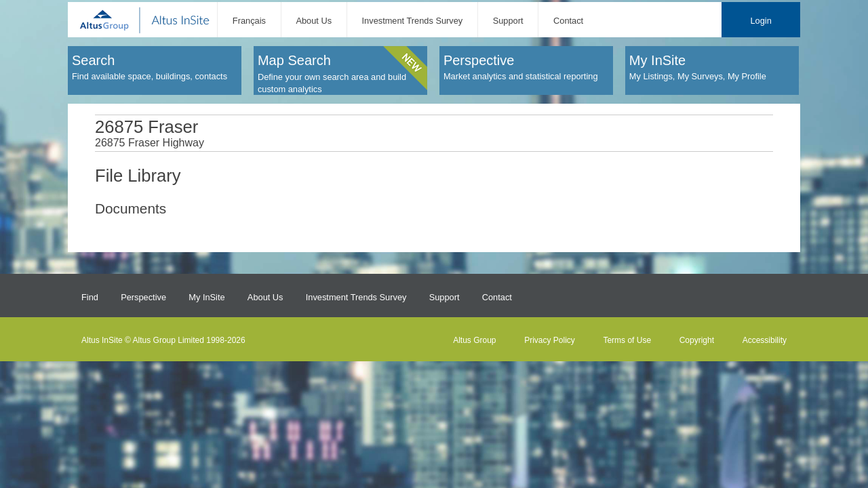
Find (90, 297)
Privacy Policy (550, 340)
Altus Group (474, 340)
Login (761, 21)
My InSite (206, 297)
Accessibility (765, 340)
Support (508, 21)
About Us (314, 21)
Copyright (697, 340)
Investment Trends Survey (413, 21)
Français (249, 21)
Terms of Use (627, 340)
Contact (568, 21)
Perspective (143, 297)
